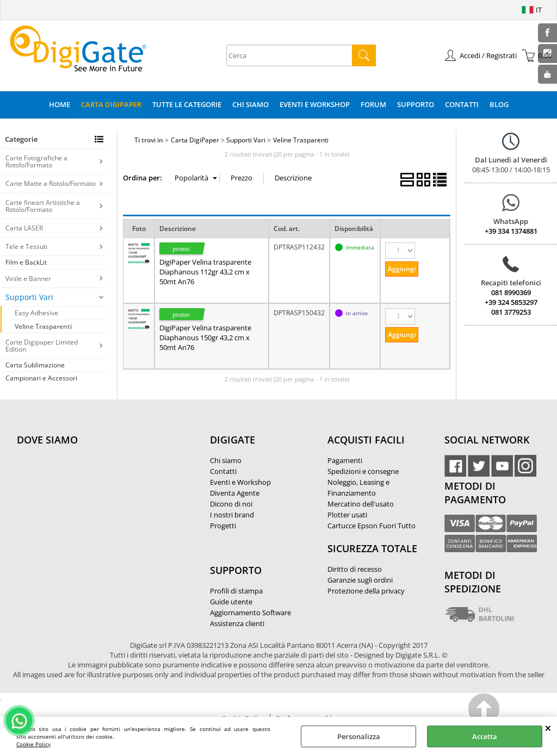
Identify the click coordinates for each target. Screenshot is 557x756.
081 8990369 (511, 292)
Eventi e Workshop (315, 104)
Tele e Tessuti (26, 246)
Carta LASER (24, 228)
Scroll (484, 711)
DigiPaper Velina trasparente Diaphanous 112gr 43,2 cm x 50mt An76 (205, 272)
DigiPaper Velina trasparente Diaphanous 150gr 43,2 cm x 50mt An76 (205, 338)
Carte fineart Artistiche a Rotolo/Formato (43, 206)
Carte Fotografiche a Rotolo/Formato (36, 161)
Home (60, 104)
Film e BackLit (26, 262)
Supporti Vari (29, 297)
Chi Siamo (250, 104)
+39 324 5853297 (511, 302)
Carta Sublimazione (35, 365)
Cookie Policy (33, 744)
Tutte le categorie (187, 104)
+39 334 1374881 (511, 231)
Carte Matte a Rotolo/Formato (51, 183)
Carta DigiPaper (111, 104)
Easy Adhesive (36, 313)
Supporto (416, 104)
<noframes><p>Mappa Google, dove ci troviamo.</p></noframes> (98, 512)
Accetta (485, 736)
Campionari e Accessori (41, 378)
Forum (373, 104)
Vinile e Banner (28, 279)
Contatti (462, 104)
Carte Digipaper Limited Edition (42, 346)
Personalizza (359, 736)
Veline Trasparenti (43, 326)
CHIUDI (548, 728)
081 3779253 (511, 312)
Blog (499, 104)
